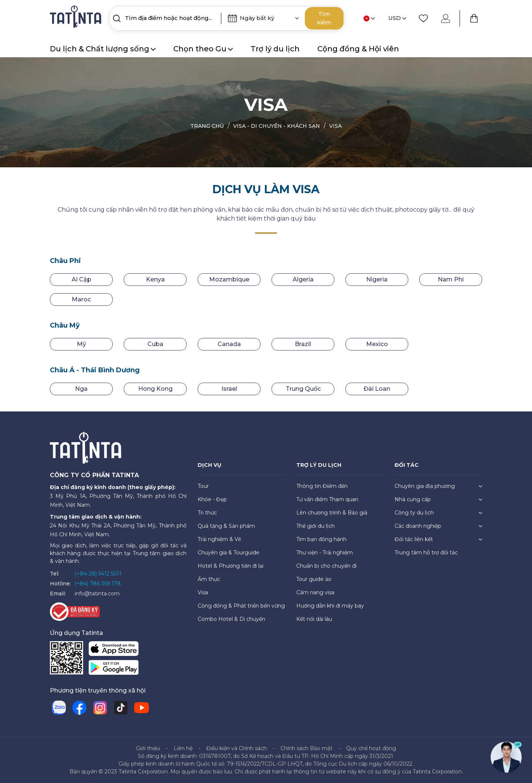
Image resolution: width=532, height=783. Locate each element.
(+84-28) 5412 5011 (98, 574)
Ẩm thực (209, 579)
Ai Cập (81, 279)
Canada (229, 344)
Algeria (303, 279)
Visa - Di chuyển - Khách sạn (277, 126)
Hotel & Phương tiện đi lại (231, 566)
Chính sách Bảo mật (306, 748)
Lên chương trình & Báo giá (332, 513)
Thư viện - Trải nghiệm (325, 553)
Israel (229, 389)
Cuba (155, 344)
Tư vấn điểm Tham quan (327, 499)
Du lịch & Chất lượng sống (103, 49)
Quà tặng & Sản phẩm (226, 526)
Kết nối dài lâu (314, 619)
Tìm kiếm (324, 18)
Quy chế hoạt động (371, 748)
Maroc (81, 299)
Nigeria (377, 279)
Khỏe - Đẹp (212, 499)
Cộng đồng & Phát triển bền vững (241, 606)
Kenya (155, 279)
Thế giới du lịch (316, 526)
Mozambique (229, 279)
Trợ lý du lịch (275, 49)
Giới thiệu (148, 748)
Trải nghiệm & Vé (219, 539)
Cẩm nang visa (315, 592)
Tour (203, 486)
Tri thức (207, 513)
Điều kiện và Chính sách (236, 748)
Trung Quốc (303, 389)
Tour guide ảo (314, 579)
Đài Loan (377, 389)
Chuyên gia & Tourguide (229, 553)
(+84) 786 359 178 (98, 584)
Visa (335, 126)
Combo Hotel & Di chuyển (231, 619)
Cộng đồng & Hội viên (358, 49)
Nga (81, 389)
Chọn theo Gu (203, 49)
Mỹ (81, 344)
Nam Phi (451, 279)
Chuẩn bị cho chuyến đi (326, 566)
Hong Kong (155, 389)
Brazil (303, 344)
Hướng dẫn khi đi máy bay (330, 606)
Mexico (377, 344)
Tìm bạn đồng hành (321, 539)
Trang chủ (207, 126)
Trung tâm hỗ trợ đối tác (426, 553)
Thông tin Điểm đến (322, 486)
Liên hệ (183, 748)
